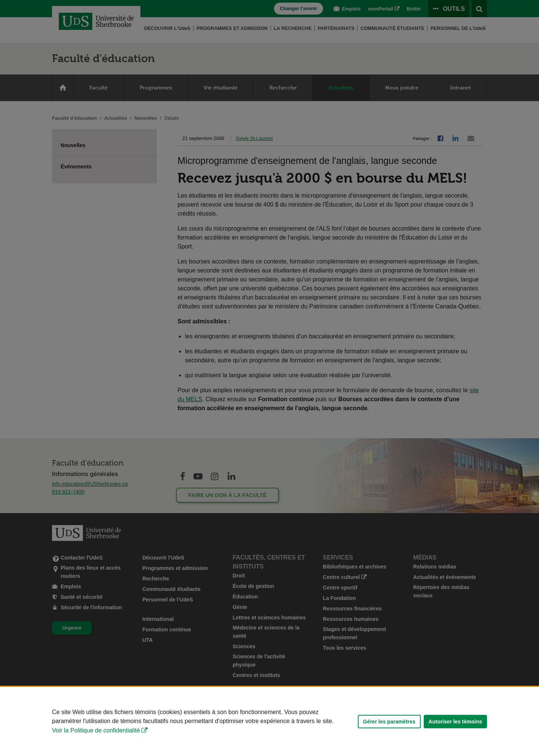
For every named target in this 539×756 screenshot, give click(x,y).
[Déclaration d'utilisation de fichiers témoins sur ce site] (269, 721)
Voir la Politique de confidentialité (96, 730)
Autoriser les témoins (455, 722)
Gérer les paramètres (389, 722)
